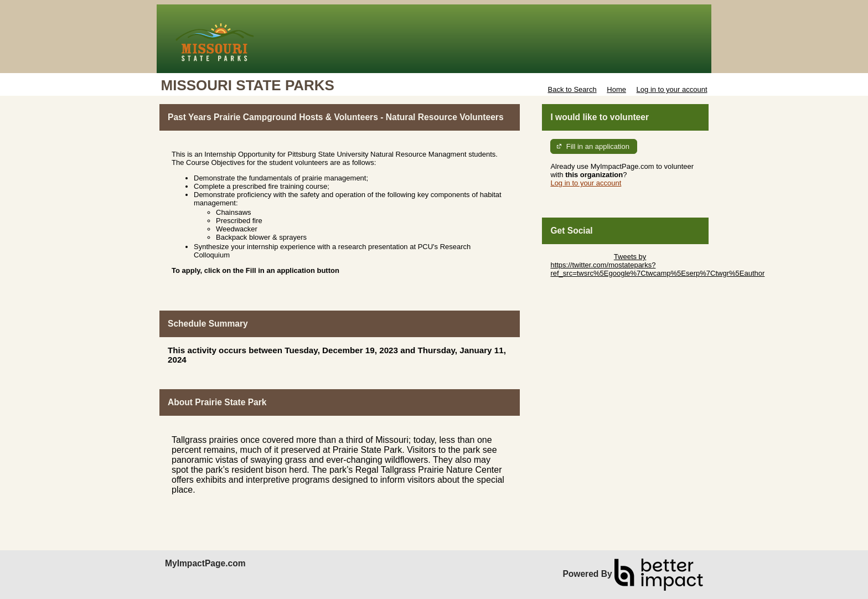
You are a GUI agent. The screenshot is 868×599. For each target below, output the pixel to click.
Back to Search (572, 89)
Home (616, 89)
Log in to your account (672, 89)
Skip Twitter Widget (581, 257)
